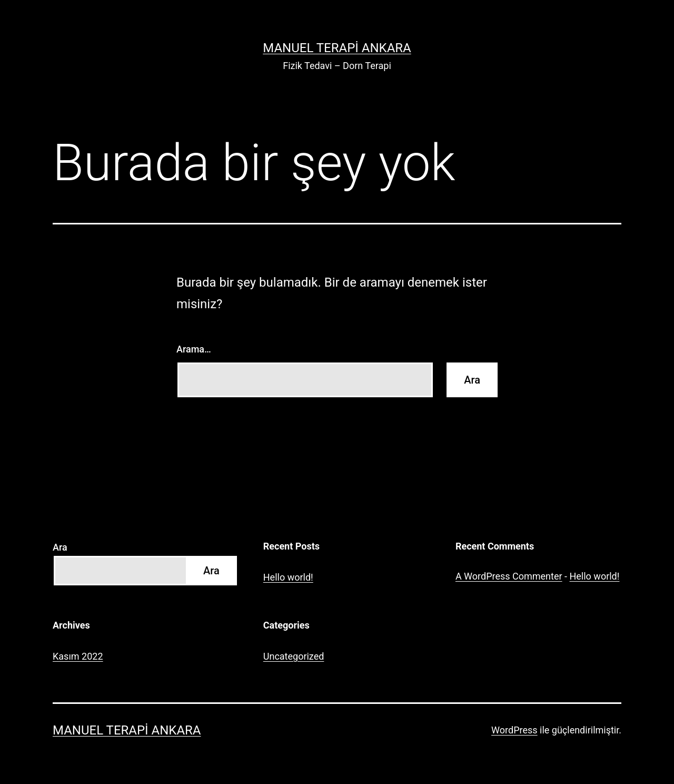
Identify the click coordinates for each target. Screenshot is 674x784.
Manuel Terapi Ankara (337, 48)
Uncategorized (294, 656)
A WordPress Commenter (509, 576)
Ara (60, 547)
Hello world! (288, 577)
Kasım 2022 (78, 656)
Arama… (194, 349)
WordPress (514, 730)
